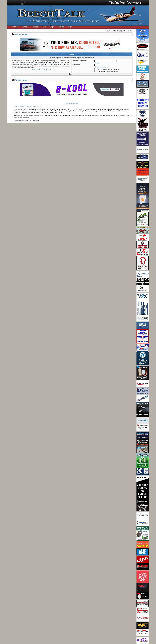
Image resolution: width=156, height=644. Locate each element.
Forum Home (21, 35)
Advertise (15, 27)
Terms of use (36, 69)
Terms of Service (19, 106)
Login (52, 27)
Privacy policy (46, 69)
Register (61, 27)
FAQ (44, 27)
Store (70, 27)
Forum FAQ (29, 106)
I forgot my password (101, 67)
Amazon (26, 27)
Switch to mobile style (72, 104)
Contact (36, 27)
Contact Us (38, 106)
